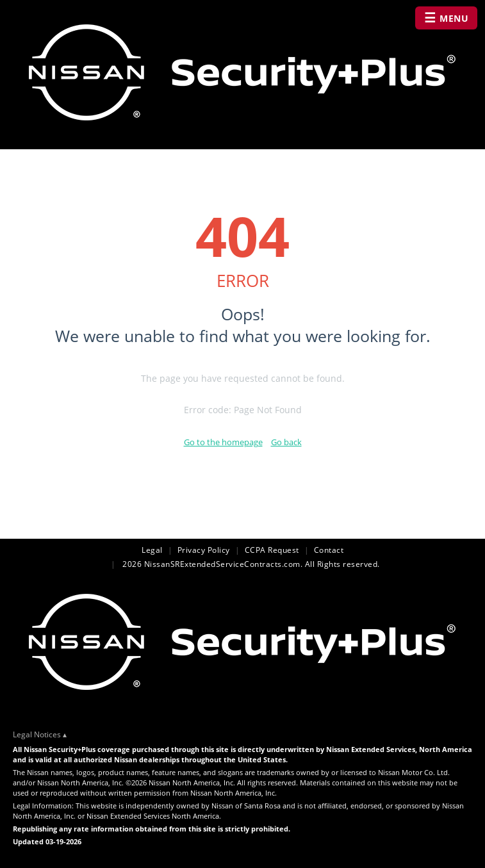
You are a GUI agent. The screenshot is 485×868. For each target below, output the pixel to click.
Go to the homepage (223, 442)
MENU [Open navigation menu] (447, 18)
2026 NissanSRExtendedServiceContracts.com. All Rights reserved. (250, 564)
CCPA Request (272, 550)
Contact (329, 550)
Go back (286, 442)
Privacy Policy (204, 550)
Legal (152, 550)
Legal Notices (37, 734)
